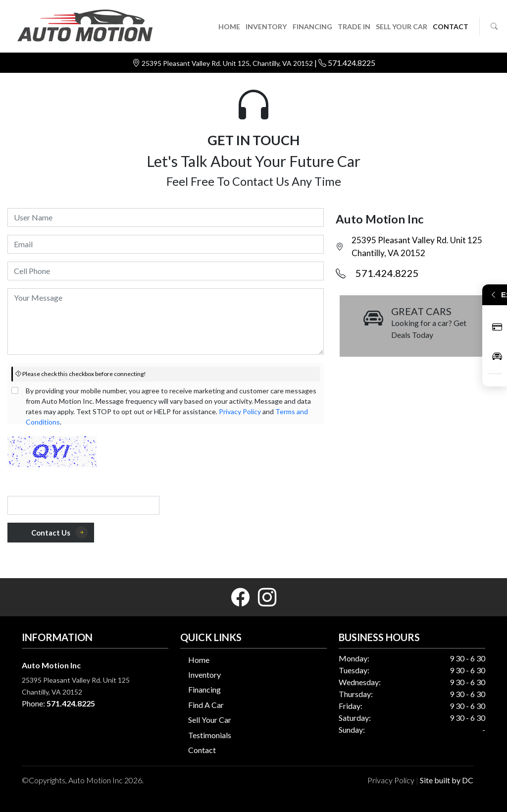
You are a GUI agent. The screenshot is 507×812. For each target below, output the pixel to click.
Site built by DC (447, 780)
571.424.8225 (352, 63)
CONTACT (451, 27)
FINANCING (312, 27)
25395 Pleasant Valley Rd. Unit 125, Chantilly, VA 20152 (228, 63)
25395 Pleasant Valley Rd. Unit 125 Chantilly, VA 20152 (417, 246)
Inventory (204, 675)
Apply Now (497, 327)
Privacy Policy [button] (391, 780)
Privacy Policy (240, 411)
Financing (204, 689)
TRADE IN (354, 27)
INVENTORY (266, 27)
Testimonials (210, 735)
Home (199, 660)
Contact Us (59, 532)
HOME (229, 27)
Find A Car (206, 705)
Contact (202, 750)
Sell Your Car (210, 720)
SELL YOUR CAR (402, 27)
